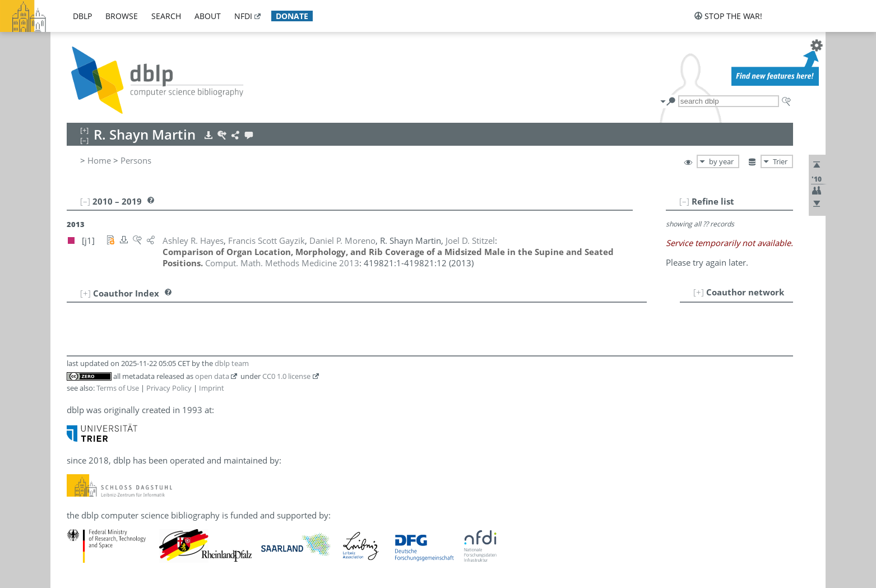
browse (122, 16)
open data (212, 376)
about (208, 16)
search (166, 16)
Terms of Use (118, 388)
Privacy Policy (169, 388)
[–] (684, 201)
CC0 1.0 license (286, 376)
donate (292, 16)
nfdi (243, 16)
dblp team (232, 363)
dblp (82, 16)
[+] (699, 292)
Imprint (212, 388)
